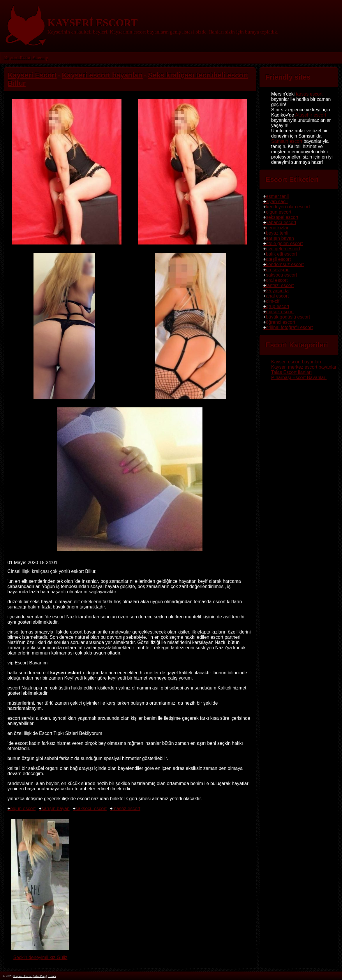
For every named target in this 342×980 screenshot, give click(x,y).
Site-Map (39, 976)
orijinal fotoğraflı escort (289, 327)
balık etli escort (282, 254)
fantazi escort (280, 285)
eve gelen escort (283, 249)
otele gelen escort (284, 243)
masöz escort (126, 809)
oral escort (277, 280)
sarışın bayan (56, 809)
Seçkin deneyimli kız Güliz (40, 955)
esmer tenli (277, 196)
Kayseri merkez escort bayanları (305, 367)
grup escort (278, 306)
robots (52, 976)
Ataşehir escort (311, 115)
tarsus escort (309, 94)
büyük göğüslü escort (288, 317)
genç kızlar (277, 228)
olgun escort (23, 809)
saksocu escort (91, 809)
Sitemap (40, 58)
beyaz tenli (277, 233)
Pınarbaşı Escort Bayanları (299, 378)
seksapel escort (282, 217)
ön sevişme (278, 270)
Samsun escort (287, 141)
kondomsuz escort (285, 264)
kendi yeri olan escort (288, 207)
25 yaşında (277, 291)
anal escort (277, 296)
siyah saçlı (277, 202)
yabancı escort (281, 222)
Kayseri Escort (18, 58)
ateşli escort (278, 259)
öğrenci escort (281, 322)
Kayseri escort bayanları (296, 362)
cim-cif (273, 301)
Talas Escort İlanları (292, 372)
